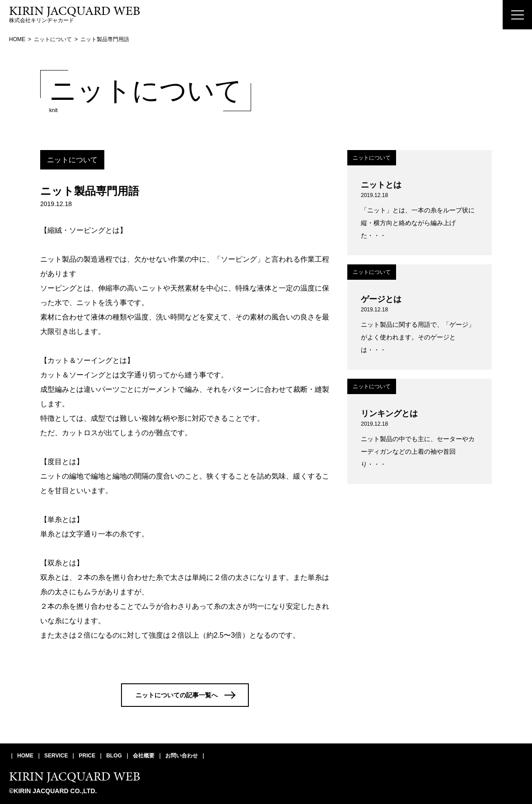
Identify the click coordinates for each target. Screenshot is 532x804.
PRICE (87, 756)
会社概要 (144, 756)
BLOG (114, 756)
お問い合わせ (182, 756)
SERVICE (56, 756)
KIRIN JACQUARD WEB (75, 776)
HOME (25, 756)
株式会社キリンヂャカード (75, 15)
